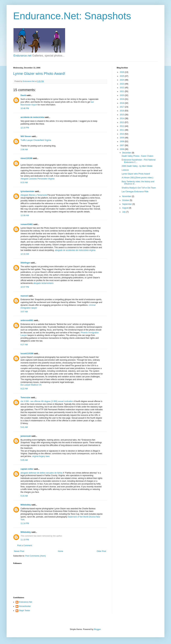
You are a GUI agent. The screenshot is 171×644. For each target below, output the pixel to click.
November (127, 196)
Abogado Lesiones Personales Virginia (37, 179)
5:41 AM (24, 427)
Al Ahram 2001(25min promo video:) (137, 178)
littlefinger (25, 263)
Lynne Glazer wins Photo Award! (39, 74)
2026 (122, 72)
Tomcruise (25, 398)
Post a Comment (25, 545)
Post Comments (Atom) (35, 556)
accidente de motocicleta (32, 117)
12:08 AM (25, 215)
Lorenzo (125, 170)
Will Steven (26, 136)
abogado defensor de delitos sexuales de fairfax (42, 473)
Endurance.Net (25, 602)
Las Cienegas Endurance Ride (135, 192)
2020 (122, 95)
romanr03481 (27, 224)
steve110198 (26, 158)
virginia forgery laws (41, 456)
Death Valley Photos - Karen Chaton (138, 156)
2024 (122, 80)
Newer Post (19, 551)
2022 (122, 88)
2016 (122, 111)
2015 (122, 115)
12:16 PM (25, 128)
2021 (122, 91)
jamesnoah (26, 436)
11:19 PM (25, 540)
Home (61, 551)
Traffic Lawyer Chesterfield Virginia (36, 140)
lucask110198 (27, 354)
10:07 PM (25, 287)
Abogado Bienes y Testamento (34, 195)
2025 (122, 76)
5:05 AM (24, 460)
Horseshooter (25, 606)
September (127, 204)
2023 (122, 84)
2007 (122, 145)
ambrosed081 (27, 320)
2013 (122, 122)
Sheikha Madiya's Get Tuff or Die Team (139, 188)
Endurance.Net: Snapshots (72, 16)
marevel (24, 296)
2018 (122, 103)
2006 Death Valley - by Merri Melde (137, 166)
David (23, 95)
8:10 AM (24, 183)
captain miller (27, 469)
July (124, 212)
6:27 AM (24, 345)
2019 (122, 99)
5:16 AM (24, 496)
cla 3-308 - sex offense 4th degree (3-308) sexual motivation (47, 401)
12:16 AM (25, 254)
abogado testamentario (43, 283)
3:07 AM (24, 312)
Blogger (97, 629)
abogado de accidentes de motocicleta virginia (75, 250)
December (127, 153)
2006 (122, 149)
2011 (122, 130)
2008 (122, 142)
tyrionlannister (27, 191)
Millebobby (26, 505)
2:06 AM (24, 150)
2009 (122, 138)
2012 (122, 126)
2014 (122, 118)
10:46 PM (25, 108)
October (126, 200)
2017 (122, 107)
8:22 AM (24, 389)
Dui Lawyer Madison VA (31, 385)
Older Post (101, 551)
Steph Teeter (24, 611)
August (126, 208)
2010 (122, 134)
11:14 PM (25, 523)
